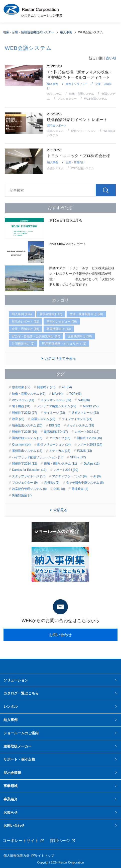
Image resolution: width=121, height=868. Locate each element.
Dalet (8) (59, 489)
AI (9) (97, 476)
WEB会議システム (96, 99)
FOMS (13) (84, 451)
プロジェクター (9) (25, 483)
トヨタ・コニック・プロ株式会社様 (79, 156)
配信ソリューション (84, 131)
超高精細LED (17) (56, 432)
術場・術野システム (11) (60, 464)
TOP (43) (76, 394)
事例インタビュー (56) (62, 322)
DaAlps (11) (92, 464)
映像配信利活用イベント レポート (77, 120)
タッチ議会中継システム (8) (85, 483)
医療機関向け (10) (80, 336)
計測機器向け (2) (23, 344)
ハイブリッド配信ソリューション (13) (38, 457)
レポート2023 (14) (90, 445)
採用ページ (60, 841)
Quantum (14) (21, 445)
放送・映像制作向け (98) (86, 314)
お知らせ (11, 812)
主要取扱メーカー (18, 746)
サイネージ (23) (54, 413)
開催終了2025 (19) (24, 432)
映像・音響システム (82, 94)
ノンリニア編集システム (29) (57, 406)
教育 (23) (18, 419)
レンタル (11, 706)
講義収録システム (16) (27, 438)
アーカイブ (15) (60, 438)
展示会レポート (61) (25, 322)
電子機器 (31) (21, 406)
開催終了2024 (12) (24, 464)
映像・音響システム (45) (29, 394)
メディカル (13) (60, 451)
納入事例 (53, 84)
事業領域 (11, 786)
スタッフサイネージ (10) (29, 476)
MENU (111, 11)
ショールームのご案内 (21, 733)
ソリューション (16, 680)
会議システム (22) (43, 419)
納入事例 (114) (22, 314)
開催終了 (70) (46, 387)
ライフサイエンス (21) (77, 419)
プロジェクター (67, 99)
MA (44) (57, 394)
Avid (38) (84, 400)
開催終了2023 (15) (89, 438)
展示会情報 (12, 773)
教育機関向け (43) (59, 329)
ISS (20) (55, 425)
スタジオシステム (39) (56, 400)
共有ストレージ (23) (85, 413)
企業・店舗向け (75, 162)
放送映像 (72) (21, 387)
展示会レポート (57, 125)
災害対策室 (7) (22, 495)
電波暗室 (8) (80, 489)
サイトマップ (44, 856)
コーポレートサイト (21, 841)
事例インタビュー (77, 84)
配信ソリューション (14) (54, 445)
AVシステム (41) (23, 400)
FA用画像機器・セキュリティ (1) (64, 344)
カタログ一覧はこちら (21, 693)
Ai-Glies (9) (52, 483)
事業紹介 (11, 799)
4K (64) (67, 387)
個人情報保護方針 (17, 856)
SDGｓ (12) (78, 457)
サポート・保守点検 (19, 759)
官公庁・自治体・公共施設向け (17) (36, 336)
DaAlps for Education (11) (29, 470)
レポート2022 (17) (87, 432)
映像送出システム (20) (27, 425)
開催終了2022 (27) (24, 413)
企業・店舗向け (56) (25, 329)
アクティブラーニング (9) (69, 476)
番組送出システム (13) (27, 451)
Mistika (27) (91, 406)
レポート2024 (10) (66, 470)
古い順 (111, 58)
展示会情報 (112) (51, 314)
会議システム (55, 131)
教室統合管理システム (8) (29, 489)
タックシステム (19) (81, 425)
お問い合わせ (60, 635)
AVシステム (54, 94)
